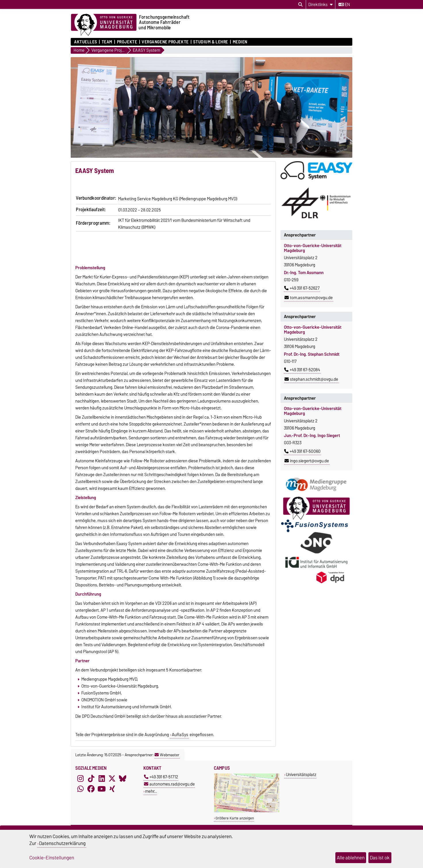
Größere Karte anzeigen (235, 818)
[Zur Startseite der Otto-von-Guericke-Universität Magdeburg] (104, 25)
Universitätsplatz (301, 774)
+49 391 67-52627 (302, 288)
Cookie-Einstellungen (52, 858)
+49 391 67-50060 (302, 451)
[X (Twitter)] (112, 778)
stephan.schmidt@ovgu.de (311, 379)
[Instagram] (80, 778)
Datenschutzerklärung (62, 843)
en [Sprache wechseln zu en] (344, 5)
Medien (240, 42)
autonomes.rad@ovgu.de (169, 784)
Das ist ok (380, 858)
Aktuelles (86, 42)
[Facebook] (91, 789)
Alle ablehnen (351, 858)
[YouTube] (102, 789)
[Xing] (112, 789)
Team (107, 42)
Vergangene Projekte (165, 42)
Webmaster (167, 755)
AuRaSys (180, 735)
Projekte (127, 42)
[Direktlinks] (321, 4)
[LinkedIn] (102, 778)
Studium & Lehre (210, 42)
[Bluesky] (123, 778)
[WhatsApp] (80, 789)
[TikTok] (91, 778)
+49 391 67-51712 (161, 777)
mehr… (151, 791)
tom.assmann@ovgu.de (309, 298)
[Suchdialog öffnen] (300, 5)
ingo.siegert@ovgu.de (307, 461)
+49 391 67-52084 (302, 370)
